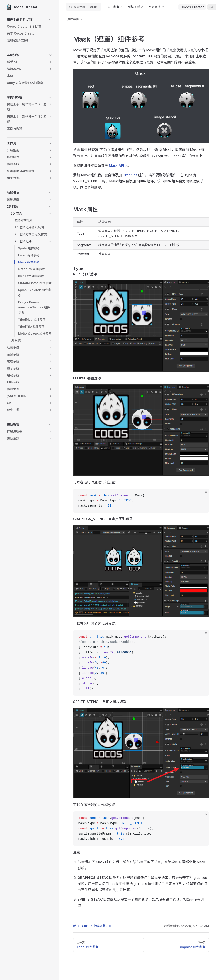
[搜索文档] (84, 7)
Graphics (130, 175)
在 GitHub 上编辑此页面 (92, 926)
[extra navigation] (171, 7)
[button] (30, 20)
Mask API (117, 165)
